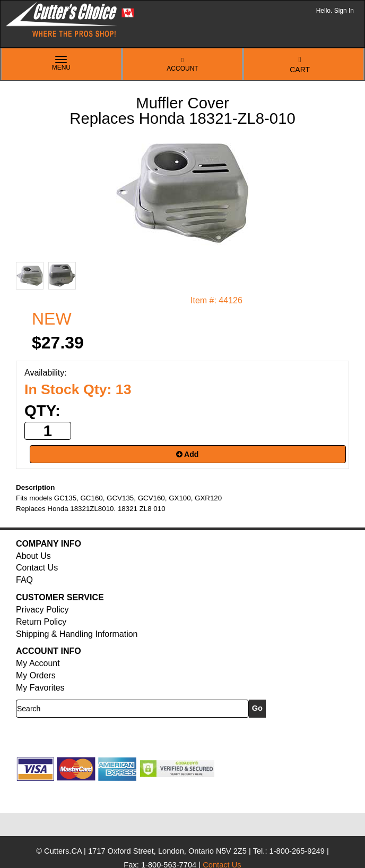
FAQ (24, 580)
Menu (62, 64)
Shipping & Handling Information (77, 634)
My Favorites (40, 688)
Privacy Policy (42, 610)
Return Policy (41, 622)
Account (182, 65)
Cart (300, 65)
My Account (38, 663)
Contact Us (37, 568)
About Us (33, 556)
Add (188, 454)
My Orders (36, 675)
